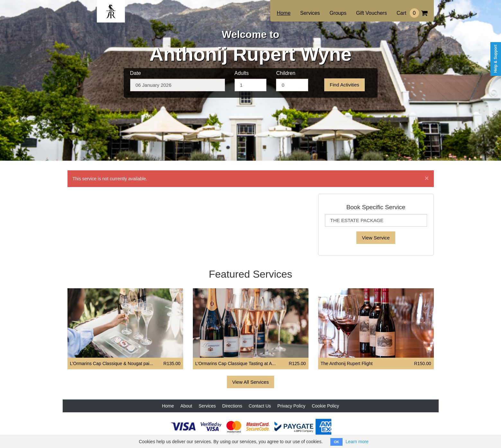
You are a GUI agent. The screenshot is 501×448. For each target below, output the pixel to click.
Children (286, 73)
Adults (242, 73)
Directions (232, 406)
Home (284, 13)
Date (136, 73)
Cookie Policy (325, 406)
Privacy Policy (291, 406)
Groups (338, 13)
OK (337, 442)
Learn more (357, 442)
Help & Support (496, 59)
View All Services (251, 382)
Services (310, 13)
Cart (412, 13)
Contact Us (260, 406)
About (186, 406)
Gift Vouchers (371, 13)
